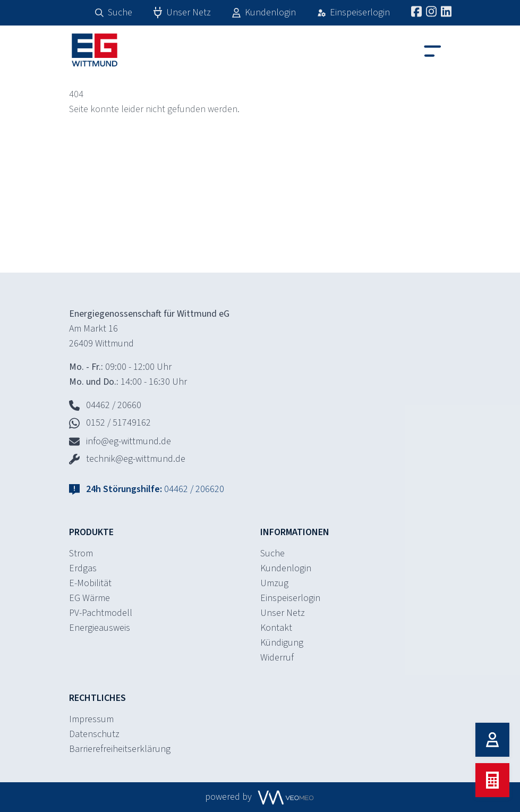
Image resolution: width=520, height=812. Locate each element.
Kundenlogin (286, 568)
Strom (81, 553)
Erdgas (83, 568)
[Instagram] (431, 11)
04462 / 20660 (105, 405)
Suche (272, 553)
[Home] (85, 50)
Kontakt (276, 628)
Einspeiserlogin (290, 598)
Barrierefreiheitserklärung (120, 749)
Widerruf (277, 658)
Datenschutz (94, 734)
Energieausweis (100, 628)
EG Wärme (89, 598)
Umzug (274, 583)
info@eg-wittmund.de (120, 441)
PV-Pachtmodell (101, 613)
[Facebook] (416, 11)
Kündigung (282, 643)
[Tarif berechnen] (492, 780)
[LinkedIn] (446, 11)
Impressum (91, 719)
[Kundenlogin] (492, 740)
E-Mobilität (90, 583)
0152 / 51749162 (110, 423)
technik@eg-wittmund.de (127, 459)
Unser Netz (283, 613)
